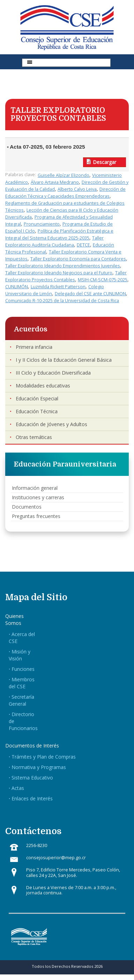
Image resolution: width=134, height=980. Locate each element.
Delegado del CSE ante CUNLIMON (90, 294)
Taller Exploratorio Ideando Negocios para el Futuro (59, 273)
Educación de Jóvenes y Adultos (51, 424)
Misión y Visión (20, 655)
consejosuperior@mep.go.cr (56, 858)
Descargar (105, 162)
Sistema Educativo (32, 778)
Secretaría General (21, 700)
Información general (35, 488)
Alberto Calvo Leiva (77, 189)
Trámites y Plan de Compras (44, 757)
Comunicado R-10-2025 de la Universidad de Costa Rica (62, 301)
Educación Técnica (37, 411)
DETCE (83, 245)
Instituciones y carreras (38, 497)
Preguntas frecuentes (36, 516)
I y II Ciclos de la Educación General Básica (64, 360)
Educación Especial (37, 398)
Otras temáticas (34, 437)
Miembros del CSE (22, 683)
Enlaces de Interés (32, 798)
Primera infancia (34, 347)
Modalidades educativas (43, 386)
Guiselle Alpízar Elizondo (64, 175)
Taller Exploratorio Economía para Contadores (78, 259)
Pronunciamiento (42, 224)
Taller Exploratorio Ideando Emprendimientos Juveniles (63, 266)
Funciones (23, 669)
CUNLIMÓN (17, 287)
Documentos (27, 507)
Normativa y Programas (39, 767)
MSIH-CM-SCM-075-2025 (103, 280)
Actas (18, 788)
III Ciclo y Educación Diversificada (53, 373)
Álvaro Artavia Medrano (55, 182)
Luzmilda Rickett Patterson (58, 287)
